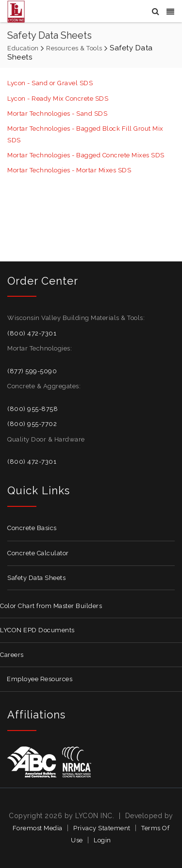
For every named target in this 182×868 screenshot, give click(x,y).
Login (102, 840)
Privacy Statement (102, 828)
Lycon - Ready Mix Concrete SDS (58, 99)
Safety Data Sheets (36, 578)
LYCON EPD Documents (37, 630)
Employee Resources (40, 679)
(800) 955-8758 (33, 409)
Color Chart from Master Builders (51, 606)
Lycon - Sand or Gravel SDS (50, 83)
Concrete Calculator (38, 553)
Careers (12, 655)
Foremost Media (38, 828)
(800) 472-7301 (32, 333)
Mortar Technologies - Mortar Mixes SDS (69, 170)
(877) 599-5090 (32, 371)
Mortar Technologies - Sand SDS (57, 114)
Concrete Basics (32, 528)
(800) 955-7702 (32, 424)
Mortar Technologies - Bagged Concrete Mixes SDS (86, 155)
